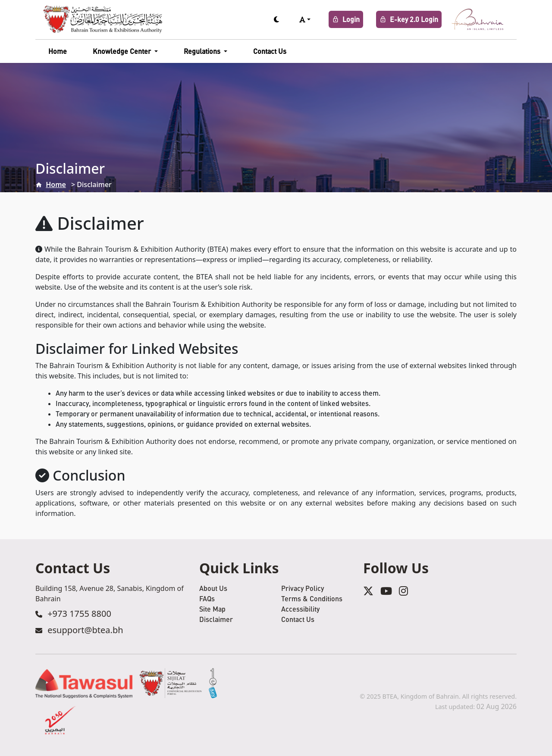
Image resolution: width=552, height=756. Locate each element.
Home (58, 51)
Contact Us (270, 51)
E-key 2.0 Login (409, 19)
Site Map (212, 609)
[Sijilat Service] (171, 683)
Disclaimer (216, 619)
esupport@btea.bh (85, 630)
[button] (305, 19)
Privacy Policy (303, 588)
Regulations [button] (203, 51)
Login (346, 19)
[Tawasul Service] (84, 683)
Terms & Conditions (312, 598)
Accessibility (300, 609)
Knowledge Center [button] (123, 51)
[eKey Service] (213, 683)
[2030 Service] (61, 720)
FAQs (207, 598)
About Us (213, 588)
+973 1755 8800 (79, 614)
